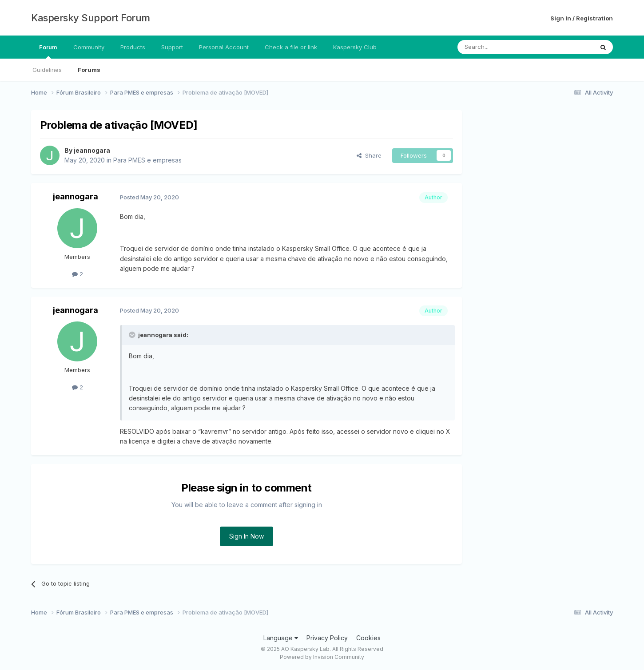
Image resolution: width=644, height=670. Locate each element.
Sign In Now (246, 536)
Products (133, 47)
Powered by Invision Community (322, 657)
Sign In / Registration (582, 18)
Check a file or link (291, 47)
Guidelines (47, 70)
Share (369, 155)
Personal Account (224, 47)
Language (281, 638)
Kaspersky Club (355, 47)
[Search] (503, 47)
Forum (48, 51)
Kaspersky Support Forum (91, 18)
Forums (89, 70)
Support (172, 47)
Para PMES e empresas (147, 160)
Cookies (368, 638)
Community (89, 47)
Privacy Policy (327, 638)
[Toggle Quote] (133, 335)
